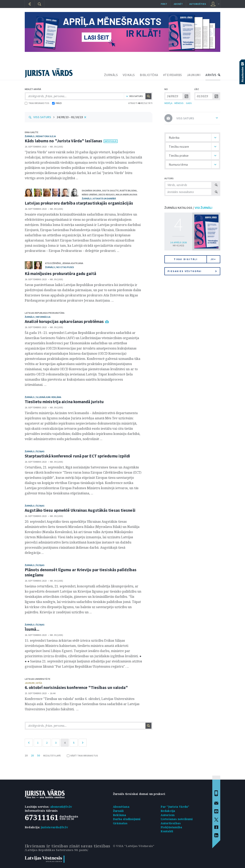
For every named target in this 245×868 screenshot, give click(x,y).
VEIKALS (129, 75)
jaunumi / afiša (33, 683)
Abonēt (178, 4)
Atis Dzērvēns (53, 263)
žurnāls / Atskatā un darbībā (99, 198)
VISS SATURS (42, 117)
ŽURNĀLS (111, 75)
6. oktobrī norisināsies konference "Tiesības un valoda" (76, 687)
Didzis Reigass (107, 194)
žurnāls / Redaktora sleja (40, 136)
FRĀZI (57, 103)
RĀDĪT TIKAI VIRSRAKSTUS (82, 756)
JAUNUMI (194, 75)
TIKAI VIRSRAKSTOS (37, 103)
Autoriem (168, 815)
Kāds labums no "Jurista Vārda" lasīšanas (63, 141)
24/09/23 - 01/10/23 (70, 117)
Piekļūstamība (171, 827)
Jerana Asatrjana (73, 263)
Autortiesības (171, 823)
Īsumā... (32, 629)
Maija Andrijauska (126, 194)
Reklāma (120, 815)
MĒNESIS (179, 103)
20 (32, 755)
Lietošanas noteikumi (177, 819)
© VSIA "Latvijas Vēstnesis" (134, 846)
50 (39, 755)
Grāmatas (120, 823)
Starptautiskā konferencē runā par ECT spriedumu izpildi (78, 456)
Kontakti (167, 831)
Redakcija (168, 811)
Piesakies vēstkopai (192, 271)
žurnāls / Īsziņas (35, 451)
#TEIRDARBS (173, 75)
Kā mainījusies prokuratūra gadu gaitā (60, 274)
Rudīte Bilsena (128, 191)
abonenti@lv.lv (61, 807)
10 (26, 755)
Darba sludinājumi (127, 819)
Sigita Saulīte (110, 191)
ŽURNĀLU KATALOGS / (188, 208)
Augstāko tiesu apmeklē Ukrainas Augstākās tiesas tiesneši (80, 510)
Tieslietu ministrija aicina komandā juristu (64, 402)
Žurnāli (118, 811)
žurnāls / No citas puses (60, 267)
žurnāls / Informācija (38, 317)
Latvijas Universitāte (38, 679)
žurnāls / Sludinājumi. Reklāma (43, 397)
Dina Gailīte (32, 132)
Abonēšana (121, 807)
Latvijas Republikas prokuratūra (45, 313)
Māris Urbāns (90, 194)
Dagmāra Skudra (91, 191)
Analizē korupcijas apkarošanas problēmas (64, 321)
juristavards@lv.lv (54, 827)
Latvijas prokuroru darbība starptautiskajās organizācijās (79, 203)
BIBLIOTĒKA (149, 75)
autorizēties (198, 4)
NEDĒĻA (168, 103)
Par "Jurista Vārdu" (175, 807)
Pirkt (164, 4)
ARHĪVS (211, 75)
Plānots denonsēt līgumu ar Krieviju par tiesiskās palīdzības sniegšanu (81, 572)
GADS (189, 103)
